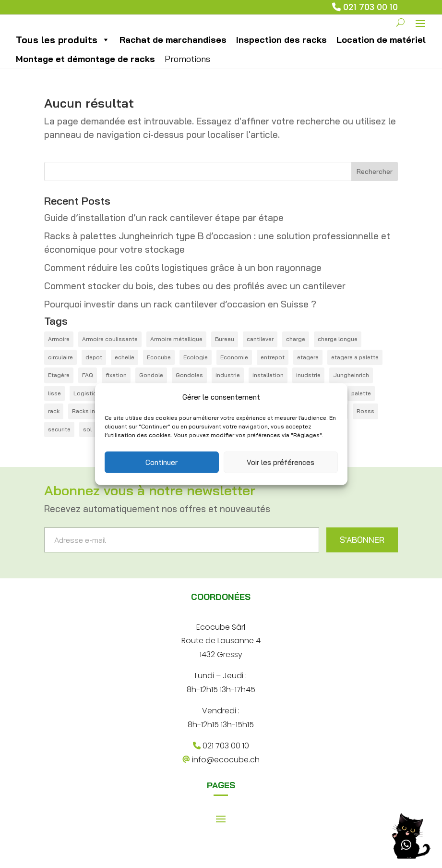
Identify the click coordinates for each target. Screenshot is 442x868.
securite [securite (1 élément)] (59, 442)
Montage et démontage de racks (85, 72)
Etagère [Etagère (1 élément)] (59, 388)
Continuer (161, 462)
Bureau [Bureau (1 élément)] (225, 352)
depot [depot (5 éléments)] (94, 370)
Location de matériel (381, 53)
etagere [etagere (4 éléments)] (308, 370)
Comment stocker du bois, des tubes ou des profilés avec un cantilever (195, 299)
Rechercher (375, 184)
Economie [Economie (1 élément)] (234, 370)
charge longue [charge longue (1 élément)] (338, 352)
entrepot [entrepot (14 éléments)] (273, 370)
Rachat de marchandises (173, 53)
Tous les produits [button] (63, 53)
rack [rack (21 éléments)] (54, 424)
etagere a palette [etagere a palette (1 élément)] (355, 370)
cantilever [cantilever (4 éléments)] (260, 352)
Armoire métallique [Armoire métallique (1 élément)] (176, 352)
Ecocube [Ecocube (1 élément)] (159, 370)
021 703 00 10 (370, 7)
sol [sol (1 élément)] (87, 442)
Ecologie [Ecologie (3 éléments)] (196, 370)
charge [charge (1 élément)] (296, 352)
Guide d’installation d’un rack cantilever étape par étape (164, 231)
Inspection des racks (281, 53)
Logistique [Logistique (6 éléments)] (89, 406)
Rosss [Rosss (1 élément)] (365, 424)
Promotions (187, 72)
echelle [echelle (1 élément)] (125, 370)
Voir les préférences (281, 462)
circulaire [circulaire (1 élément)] (60, 370)
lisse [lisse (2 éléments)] (54, 406)
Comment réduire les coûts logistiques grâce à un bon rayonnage (183, 281)
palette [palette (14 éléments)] (361, 406)
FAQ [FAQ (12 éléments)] (88, 388)
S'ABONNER (362, 553)
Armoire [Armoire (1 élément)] (59, 352)
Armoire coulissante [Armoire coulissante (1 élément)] (110, 352)
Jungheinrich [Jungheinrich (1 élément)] (351, 388)
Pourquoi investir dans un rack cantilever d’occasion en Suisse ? (180, 318)
